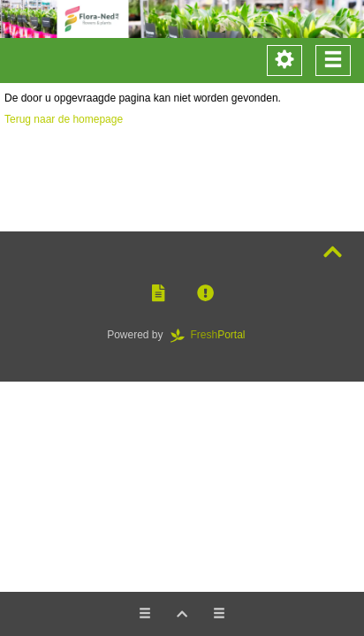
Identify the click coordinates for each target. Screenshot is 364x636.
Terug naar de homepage (64, 119)
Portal (214, 335)
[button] (158, 294)
